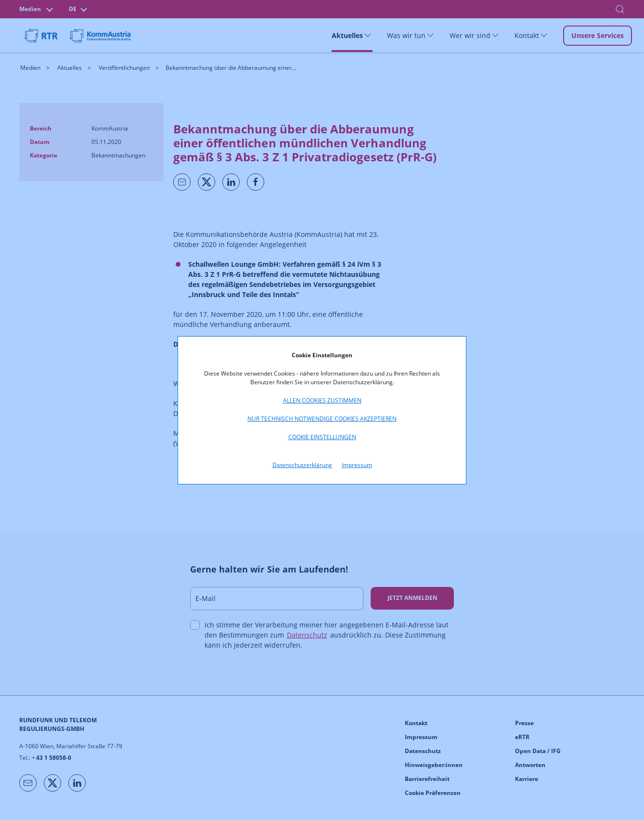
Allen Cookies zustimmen (322, 400)
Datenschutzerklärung (302, 465)
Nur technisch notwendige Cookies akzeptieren (322, 419)
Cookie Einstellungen (322, 437)
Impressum (357, 465)
